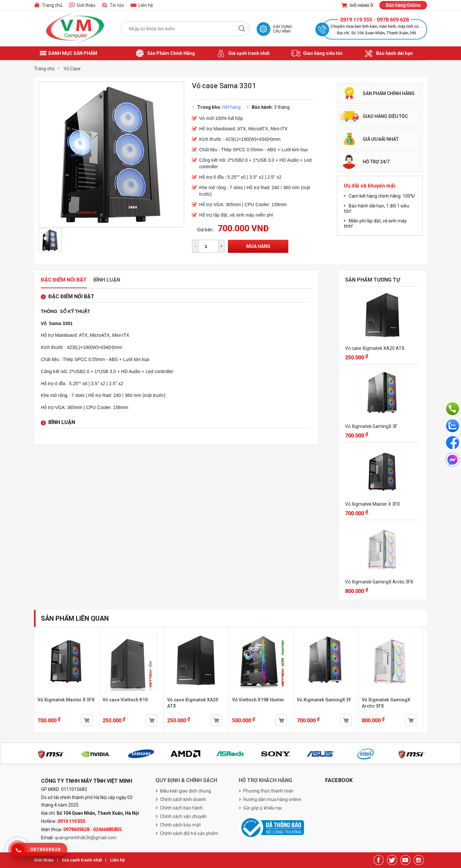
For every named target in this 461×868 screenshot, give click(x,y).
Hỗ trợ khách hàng (265, 780)
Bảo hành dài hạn (388, 54)
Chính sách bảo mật (180, 825)
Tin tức (117, 5)
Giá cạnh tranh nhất (243, 54)
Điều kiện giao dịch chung (185, 791)
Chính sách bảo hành (181, 808)
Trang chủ (52, 5)
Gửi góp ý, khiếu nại (262, 808)
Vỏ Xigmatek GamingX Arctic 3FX (379, 582)
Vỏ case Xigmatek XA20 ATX (375, 348)
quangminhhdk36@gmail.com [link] (86, 838)
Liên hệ (146, 5)
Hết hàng (231, 107)
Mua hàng (258, 246)
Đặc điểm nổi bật (64, 280)
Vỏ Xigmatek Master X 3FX (373, 504)
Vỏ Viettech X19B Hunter (258, 700)
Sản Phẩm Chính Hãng (165, 54)
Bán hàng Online (403, 5)
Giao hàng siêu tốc (317, 54)
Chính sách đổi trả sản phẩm (189, 833)
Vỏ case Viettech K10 (125, 700)
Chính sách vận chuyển (183, 816)
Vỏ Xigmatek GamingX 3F (371, 426)
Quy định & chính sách (186, 780)
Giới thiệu (86, 5)
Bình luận (107, 280)
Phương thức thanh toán (268, 791)
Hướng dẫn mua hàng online (272, 799)
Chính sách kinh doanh (183, 799)
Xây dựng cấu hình (282, 29)
